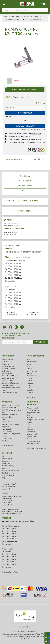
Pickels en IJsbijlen (33, 441)
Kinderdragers (7, 439)
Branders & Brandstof (9, 415)
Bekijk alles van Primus (14, 159)
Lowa (29, 364)
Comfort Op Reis (7, 381)
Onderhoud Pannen (10, 235)
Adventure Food (32, 362)
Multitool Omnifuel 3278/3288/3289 (21, 89)
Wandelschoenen (8, 366)
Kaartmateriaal (7, 431)
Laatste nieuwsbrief (9, 484)
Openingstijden (7, 459)
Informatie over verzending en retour (32, 129)
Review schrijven (25, 211)
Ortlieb (29, 385)
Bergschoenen (7, 373)
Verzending (6, 463)
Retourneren (6, 461)
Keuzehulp (7, 402)
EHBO (4, 419)
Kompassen (31, 432)
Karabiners (31, 429)
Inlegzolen (5, 427)
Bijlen (4, 412)
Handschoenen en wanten (11, 424)
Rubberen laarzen (33, 444)
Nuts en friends (32, 436)
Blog (3, 478)
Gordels (29, 422)
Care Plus (30, 390)
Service (4, 468)
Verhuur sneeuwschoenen (11, 471)
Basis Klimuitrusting (9, 408)
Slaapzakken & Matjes (9, 376)
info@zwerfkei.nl (33, 312)
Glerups (29, 369)
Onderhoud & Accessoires (11, 388)
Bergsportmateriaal (34, 413)
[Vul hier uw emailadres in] (17, 342)
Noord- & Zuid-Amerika (10, 378)
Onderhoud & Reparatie (33, 403)
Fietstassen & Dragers (9, 393)
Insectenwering (7, 429)
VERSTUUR (41, 342)
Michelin (30, 381)
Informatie (7, 453)
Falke (29, 388)
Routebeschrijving (8, 466)
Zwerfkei (30, 393)
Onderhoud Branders (10, 232)
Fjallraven (30, 378)
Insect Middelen (7, 385)
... (21, 17)
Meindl (29, 359)
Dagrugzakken (7, 417)
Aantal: (9, 108)
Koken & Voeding (8, 359)
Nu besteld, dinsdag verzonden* (25, 134)
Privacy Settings (25, 627)
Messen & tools (32, 434)
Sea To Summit (32, 371)
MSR (28, 366)
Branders (30, 417)
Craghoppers (31, 376)
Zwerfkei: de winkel (8, 473)
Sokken (4, 362)
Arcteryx (30, 373)
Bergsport (5, 364)
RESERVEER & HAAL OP (25, 126)
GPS (28, 425)
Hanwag (30, 383)
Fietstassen (6, 422)
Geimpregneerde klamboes (36, 420)
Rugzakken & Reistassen (10, 383)
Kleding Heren (7, 371)
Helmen (29, 427)
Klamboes (5, 441)
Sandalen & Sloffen (8, 369)
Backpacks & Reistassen (10, 405)
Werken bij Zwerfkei (8, 475)
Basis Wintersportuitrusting (11, 410)
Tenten (4, 390)
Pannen (29, 439)
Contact (5, 456)
